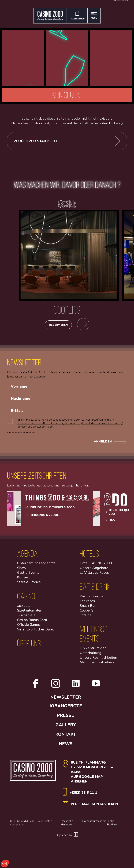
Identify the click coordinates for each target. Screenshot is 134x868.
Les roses (87, 602)
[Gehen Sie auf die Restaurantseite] (84, 326)
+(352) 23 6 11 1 (83, 794)
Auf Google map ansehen (87, 780)
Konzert (23, 579)
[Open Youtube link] (97, 688)
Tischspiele (26, 616)
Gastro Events (28, 574)
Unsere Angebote (94, 569)
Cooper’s (87, 612)
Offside (86, 616)
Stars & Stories (29, 583)
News (67, 745)
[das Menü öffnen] (95, 16)
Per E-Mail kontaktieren (94, 805)
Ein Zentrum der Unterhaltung (93, 652)
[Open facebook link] (32, 688)
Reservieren (58, 326)
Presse (67, 717)
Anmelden (110, 443)
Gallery (67, 726)
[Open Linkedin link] (73, 688)
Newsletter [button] (67, 698)
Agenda (27, 555)
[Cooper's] (69, 308)
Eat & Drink (95, 588)
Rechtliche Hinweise (67, 824)
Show (22, 569)
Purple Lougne (92, 597)
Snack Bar (88, 607)
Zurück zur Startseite (67, 141)
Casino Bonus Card (32, 621)
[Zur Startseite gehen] (50, 16)
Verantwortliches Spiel (36, 631)
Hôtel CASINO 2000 (96, 564)
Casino (26, 597)
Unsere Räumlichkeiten (98, 659)
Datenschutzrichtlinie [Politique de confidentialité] (94, 822)
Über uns (29, 645)
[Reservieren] (77, 16)
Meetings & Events (94, 635)
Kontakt (67, 736)
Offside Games (29, 626)
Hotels (89, 555)
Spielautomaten (30, 612)
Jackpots (24, 607)
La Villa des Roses (94, 574)
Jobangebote (67, 707)
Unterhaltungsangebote (36, 564)
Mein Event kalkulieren (98, 663)
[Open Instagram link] (53, 688)
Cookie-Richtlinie (112, 824)
